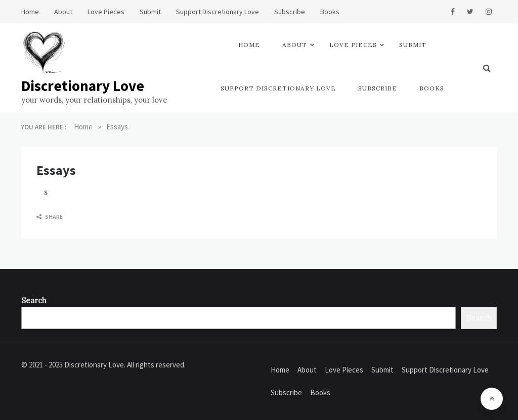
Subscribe (290, 12)
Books (330, 12)
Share (50, 217)
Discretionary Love (83, 86)
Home (30, 12)
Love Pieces (106, 12)
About (63, 12)
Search (34, 300)
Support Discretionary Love (218, 12)
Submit (150, 12)
